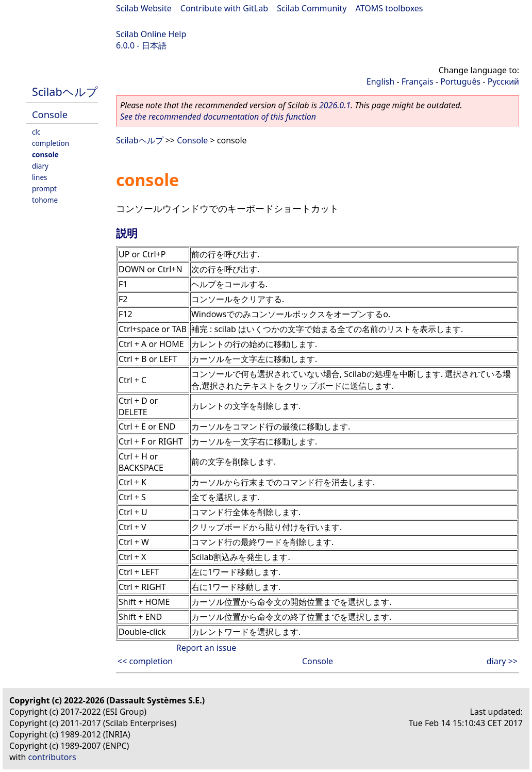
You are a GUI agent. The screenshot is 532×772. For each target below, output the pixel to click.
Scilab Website (144, 8)
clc (36, 132)
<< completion (145, 661)
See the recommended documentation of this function (218, 117)
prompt (44, 188)
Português (460, 81)
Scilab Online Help (151, 34)
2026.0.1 (335, 105)
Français (418, 81)
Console (50, 114)
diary (40, 166)
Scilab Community (312, 8)
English (380, 81)
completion (51, 143)
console (45, 154)
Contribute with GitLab (224, 8)
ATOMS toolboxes (389, 8)
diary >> (502, 661)
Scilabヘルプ (65, 92)
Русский (503, 81)
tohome (45, 200)
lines (40, 177)
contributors (52, 757)
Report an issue (206, 648)
